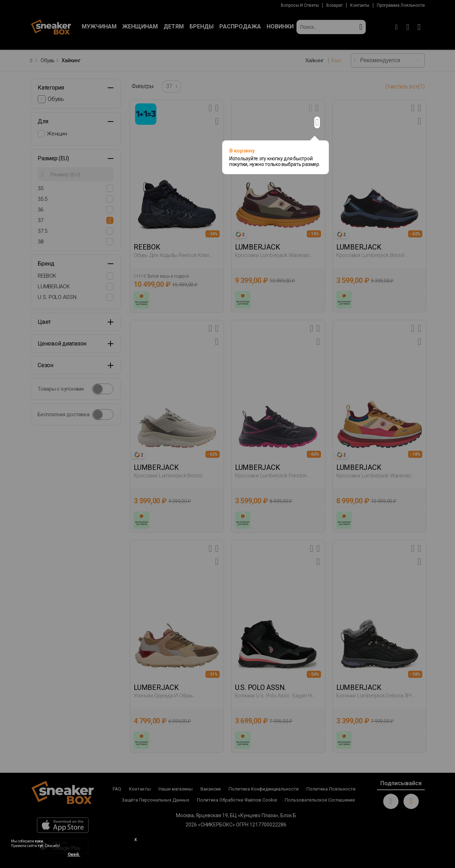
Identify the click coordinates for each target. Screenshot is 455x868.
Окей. (74, 854)
